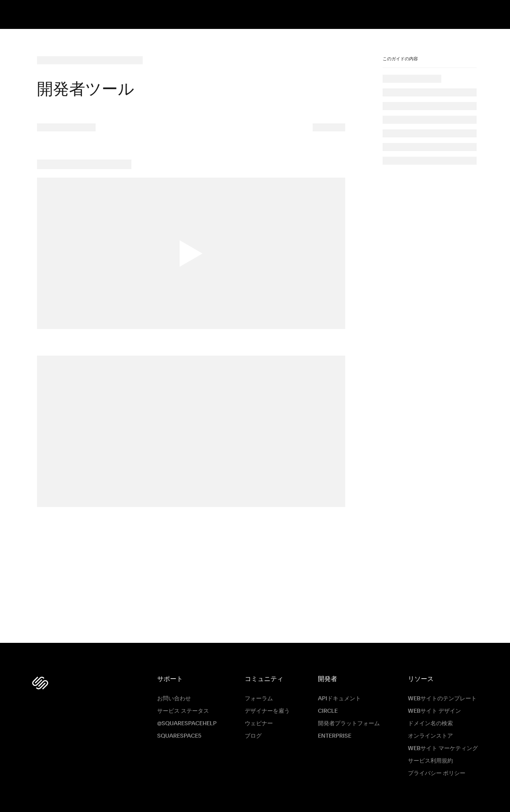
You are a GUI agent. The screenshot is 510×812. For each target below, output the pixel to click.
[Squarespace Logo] (40, 683)
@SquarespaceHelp (187, 724)
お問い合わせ (174, 699)
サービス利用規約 (430, 761)
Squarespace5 (179, 736)
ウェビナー (259, 724)
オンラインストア (430, 736)
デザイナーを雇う (267, 711)
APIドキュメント (339, 699)
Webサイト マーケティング (443, 749)
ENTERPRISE (335, 736)
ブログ (253, 736)
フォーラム (259, 699)
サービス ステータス (183, 711)
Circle (328, 711)
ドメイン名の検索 (430, 724)
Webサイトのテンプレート (442, 699)
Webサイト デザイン (434, 711)
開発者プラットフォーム (349, 724)
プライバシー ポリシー (437, 773)
